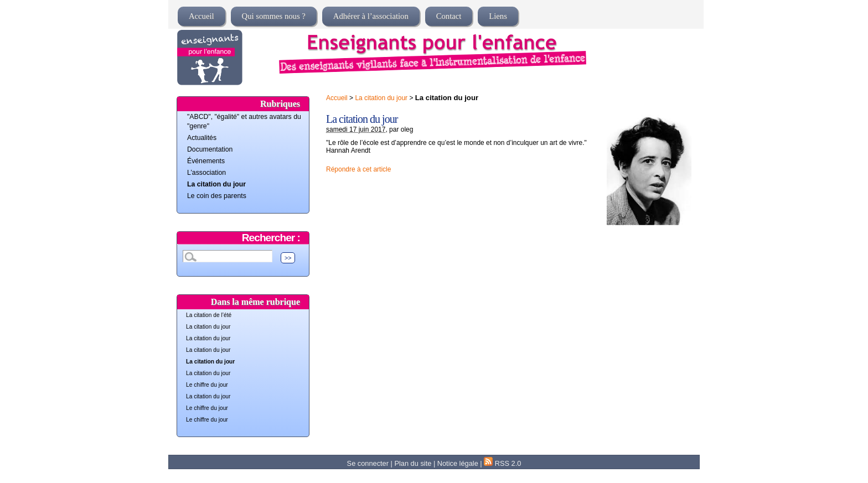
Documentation (210, 149)
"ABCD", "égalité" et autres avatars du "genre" (244, 121)
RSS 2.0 (502, 463)
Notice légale (458, 463)
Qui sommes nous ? (274, 16)
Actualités (202, 138)
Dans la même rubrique (255, 302)
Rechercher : (271, 238)
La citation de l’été (209, 315)
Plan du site (413, 463)
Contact (449, 16)
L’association (206, 173)
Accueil (201, 16)
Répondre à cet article (358, 169)
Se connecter (368, 463)
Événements (206, 161)
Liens (498, 16)
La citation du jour (381, 98)
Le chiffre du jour (207, 385)
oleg (407, 129)
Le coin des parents (217, 196)
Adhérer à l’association (371, 16)
